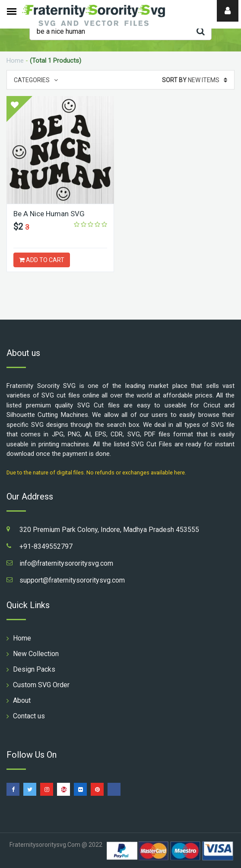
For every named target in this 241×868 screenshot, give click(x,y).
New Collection (36, 654)
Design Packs (34, 669)
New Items (195, 80)
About (22, 700)
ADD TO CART (42, 260)
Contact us (29, 716)
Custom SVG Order (41, 685)
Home (15, 61)
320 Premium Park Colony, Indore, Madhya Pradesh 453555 (109, 530)
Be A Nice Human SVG (49, 214)
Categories (36, 80)
